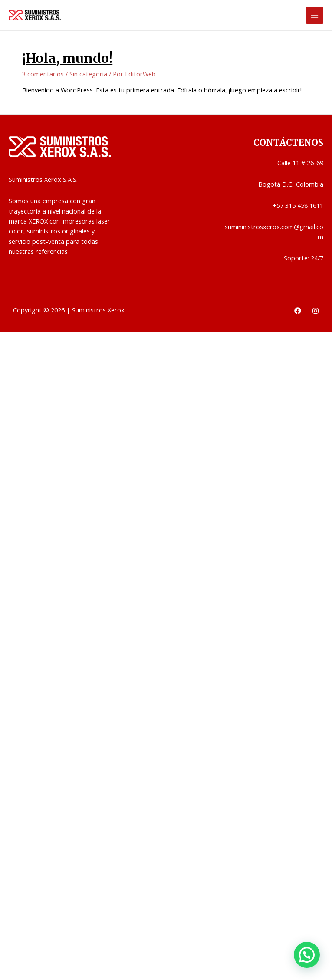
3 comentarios (43, 74)
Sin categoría (88, 74)
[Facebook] (298, 311)
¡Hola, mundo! (67, 58)
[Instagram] (316, 311)
